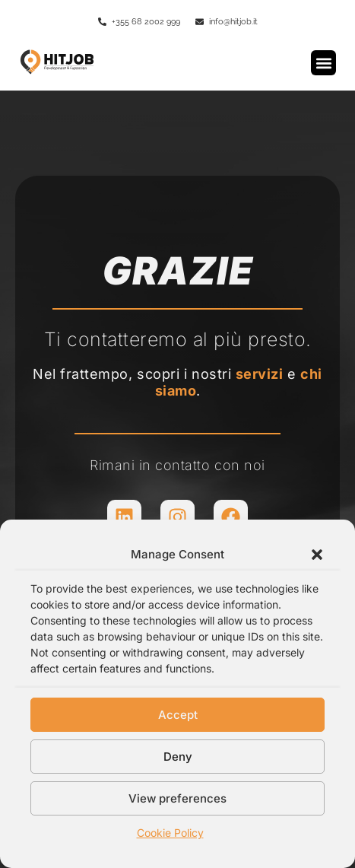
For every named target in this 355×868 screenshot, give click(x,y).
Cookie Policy (170, 833)
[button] (317, 555)
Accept (178, 715)
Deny (178, 757)
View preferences (177, 798)
